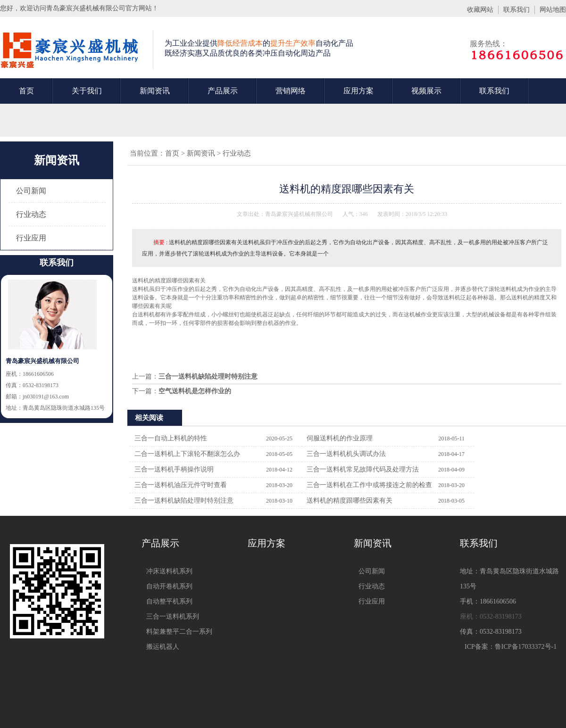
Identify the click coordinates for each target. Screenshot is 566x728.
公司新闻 (31, 191)
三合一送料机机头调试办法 (346, 454)
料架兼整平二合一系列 (179, 632)
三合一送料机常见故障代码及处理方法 (363, 469)
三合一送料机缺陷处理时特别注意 (208, 376)
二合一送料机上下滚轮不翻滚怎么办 (187, 454)
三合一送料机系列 (173, 616)
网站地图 (553, 10)
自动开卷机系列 (169, 586)
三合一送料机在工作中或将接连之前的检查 (369, 485)
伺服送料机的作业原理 (340, 438)
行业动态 (31, 214)
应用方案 (358, 91)
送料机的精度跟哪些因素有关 (350, 500)
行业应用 (31, 238)
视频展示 (426, 91)
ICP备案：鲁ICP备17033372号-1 (511, 647)
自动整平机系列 (169, 601)
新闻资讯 (155, 91)
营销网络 (291, 91)
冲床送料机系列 (169, 571)
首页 (26, 91)
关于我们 (87, 91)
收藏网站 (480, 10)
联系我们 (516, 10)
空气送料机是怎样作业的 (195, 391)
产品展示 (223, 91)
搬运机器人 (163, 647)
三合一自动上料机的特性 (171, 438)
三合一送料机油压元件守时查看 (181, 485)
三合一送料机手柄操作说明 (174, 469)
